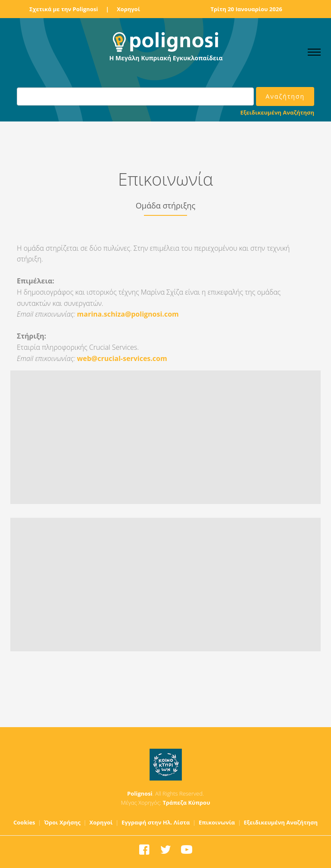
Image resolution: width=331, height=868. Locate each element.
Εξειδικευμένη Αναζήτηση (277, 112)
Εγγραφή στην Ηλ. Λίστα (156, 822)
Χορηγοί (128, 9)
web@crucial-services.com (122, 358)
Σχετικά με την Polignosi (64, 9)
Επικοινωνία (217, 822)
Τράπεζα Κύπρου (186, 803)
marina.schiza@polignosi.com (128, 314)
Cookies (24, 822)
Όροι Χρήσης (62, 822)
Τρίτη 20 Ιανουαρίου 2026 (246, 9)
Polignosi (140, 793)
